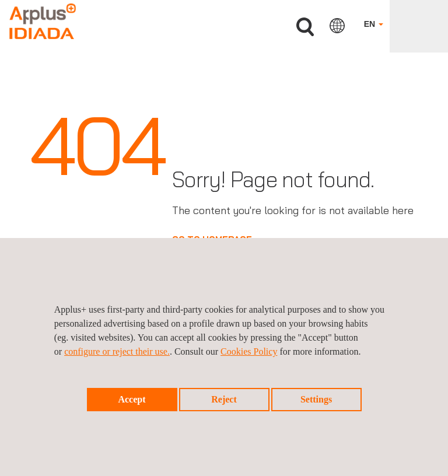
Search (305, 27)
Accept (132, 399)
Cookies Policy (249, 351)
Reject (224, 399)
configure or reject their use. (117, 351)
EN (374, 24)
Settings (316, 399)
